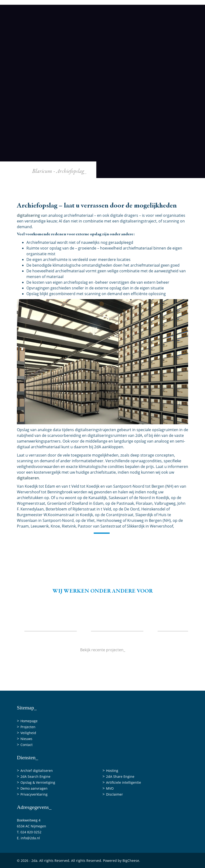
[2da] (102, 93)
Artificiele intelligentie (124, 782)
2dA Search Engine (35, 776)
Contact (176, 195)
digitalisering (28, 215)
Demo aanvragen (34, 788)
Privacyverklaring (34, 794)
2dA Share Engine (120, 776)
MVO (110, 788)
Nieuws (153, 195)
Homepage (29, 721)
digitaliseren (28, 478)
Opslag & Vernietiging (38, 782)
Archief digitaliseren (37, 771)
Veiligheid (128, 195)
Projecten (101, 195)
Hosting (112, 771)
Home (48, 195)
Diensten (72, 195)
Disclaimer (115, 794)
